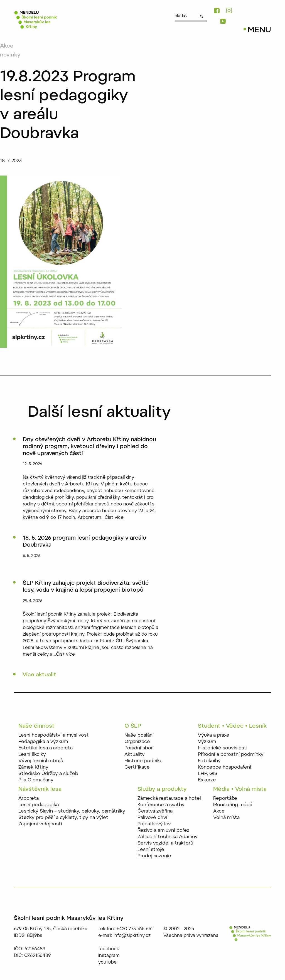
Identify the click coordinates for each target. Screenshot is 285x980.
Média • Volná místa (240, 790)
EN (268, 15)
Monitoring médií (233, 805)
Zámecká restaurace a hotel (169, 799)
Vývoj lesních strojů (41, 761)
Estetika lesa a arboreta (46, 749)
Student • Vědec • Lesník (232, 727)
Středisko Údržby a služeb (48, 774)
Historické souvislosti (223, 749)
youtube (107, 963)
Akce (7, 46)
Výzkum (207, 742)
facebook (109, 949)
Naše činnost (36, 727)
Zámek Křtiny (33, 768)
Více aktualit (40, 675)
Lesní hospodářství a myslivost (54, 736)
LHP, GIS (208, 774)
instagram (109, 956)
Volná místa (226, 818)
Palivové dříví (152, 818)
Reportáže (225, 799)
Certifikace (137, 768)
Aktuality (135, 755)
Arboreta (29, 799)
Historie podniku (143, 761)
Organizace (137, 742)
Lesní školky (32, 755)
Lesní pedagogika (39, 805)
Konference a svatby (161, 805)
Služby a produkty (162, 790)
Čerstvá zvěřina (155, 812)
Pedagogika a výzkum (43, 742)
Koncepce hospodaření (224, 768)
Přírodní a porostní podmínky (231, 755)
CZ (260, 15)
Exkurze (207, 781)
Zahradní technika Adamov (168, 837)
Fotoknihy (209, 761)
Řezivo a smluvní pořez (164, 831)
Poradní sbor (139, 749)
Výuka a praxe (214, 736)
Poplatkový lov (154, 824)
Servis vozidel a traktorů (165, 844)
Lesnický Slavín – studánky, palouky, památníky (72, 812)
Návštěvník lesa (40, 790)
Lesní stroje (151, 850)
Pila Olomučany (36, 781)
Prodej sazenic (154, 856)
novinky (11, 55)
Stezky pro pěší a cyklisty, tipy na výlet (63, 818)
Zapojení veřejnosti (40, 824)
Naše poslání (139, 736)
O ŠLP (133, 727)
